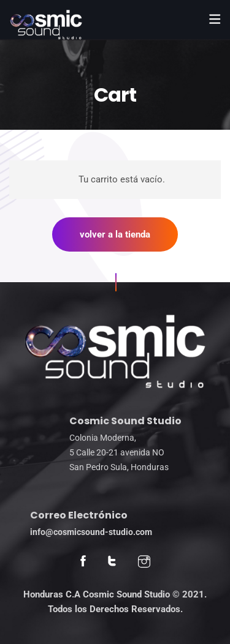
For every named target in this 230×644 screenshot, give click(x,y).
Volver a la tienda (115, 234)
